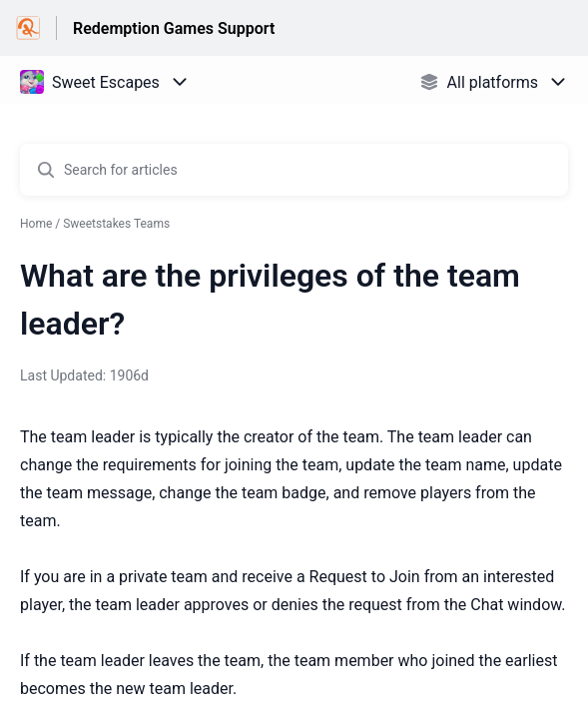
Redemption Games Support (174, 28)
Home (36, 224)
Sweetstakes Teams (116, 224)
